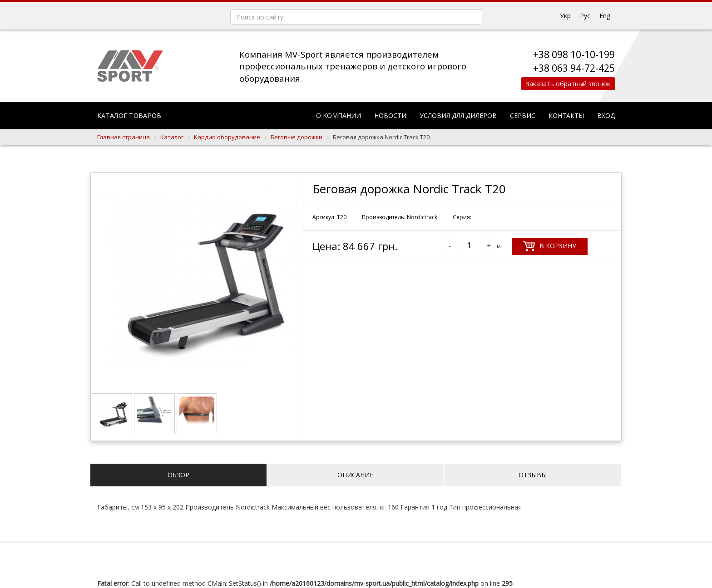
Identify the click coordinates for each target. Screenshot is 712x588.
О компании (339, 115)
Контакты (566, 115)
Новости (390, 115)
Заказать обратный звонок (566, 84)
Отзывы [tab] (533, 475)
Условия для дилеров (458, 115)
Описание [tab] (355, 475)
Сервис (523, 115)
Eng (605, 16)
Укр (565, 16)
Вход (606, 115)
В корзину (550, 246)
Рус (585, 16)
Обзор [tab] (178, 475)
